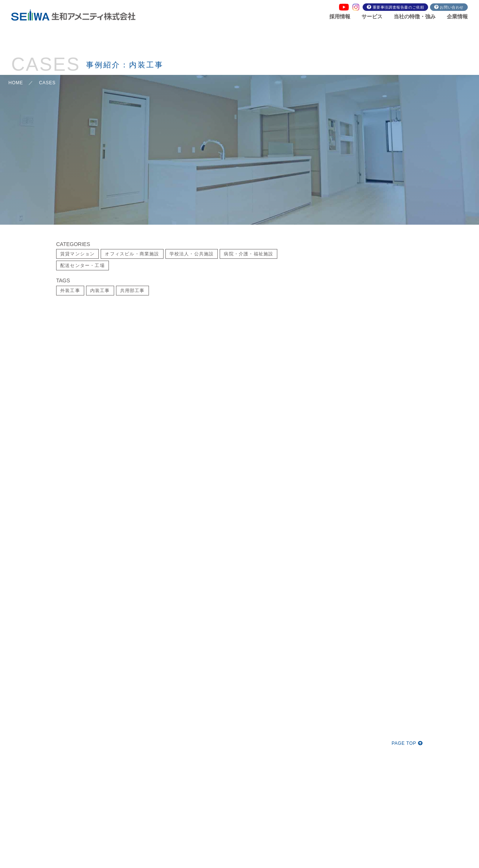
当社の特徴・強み (415, 16)
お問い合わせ (452, 7)
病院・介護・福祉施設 (248, 254)
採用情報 (340, 16)
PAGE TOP (407, 743)
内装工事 (100, 291)
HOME (16, 83)
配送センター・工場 (83, 265)
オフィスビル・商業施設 (132, 254)
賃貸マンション (77, 254)
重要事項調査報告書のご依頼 (399, 7)
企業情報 (457, 16)
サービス (372, 16)
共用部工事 (132, 291)
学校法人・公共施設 (192, 254)
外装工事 (70, 291)
